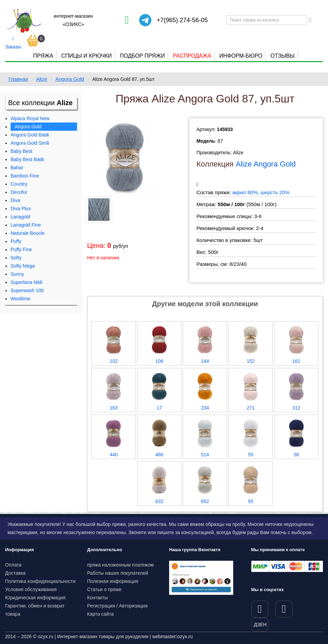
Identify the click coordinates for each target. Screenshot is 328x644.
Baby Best (21, 151)
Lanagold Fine (26, 225)
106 (159, 361)
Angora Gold (70, 79)
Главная (18, 79)
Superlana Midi (26, 282)
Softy (16, 258)
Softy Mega (23, 266)
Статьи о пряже (105, 589)
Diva (15, 200)
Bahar (17, 168)
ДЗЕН (260, 625)
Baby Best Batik (27, 159)
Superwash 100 (27, 290)
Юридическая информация (35, 598)
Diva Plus (21, 209)
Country (19, 184)
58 (296, 455)
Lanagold (20, 217)
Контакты (98, 598)
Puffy (16, 241)
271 (250, 408)
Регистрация (101, 606)
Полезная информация (113, 581)
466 (159, 455)
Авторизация (133, 606)
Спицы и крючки (87, 56)
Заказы (13, 43)
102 (114, 361)
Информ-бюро (241, 56)
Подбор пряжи (142, 56)
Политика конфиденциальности (40, 581)
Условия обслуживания (31, 589)
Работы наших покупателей (118, 573)
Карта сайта (101, 614)
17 (160, 408)
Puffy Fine (21, 249)
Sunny (17, 274)
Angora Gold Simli (30, 143)
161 (296, 361)
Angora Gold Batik (30, 135)
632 (159, 501)
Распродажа (192, 56)
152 (250, 361)
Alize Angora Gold (266, 164)
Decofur (19, 192)
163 (114, 408)
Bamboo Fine (25, 176)
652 (205, 501)
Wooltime (20, 299)
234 (205, 408)
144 (205, 361)
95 (251, 501)
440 (114, 455)
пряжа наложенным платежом (121, 565)
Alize (42, 79)
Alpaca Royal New (30, 118)
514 (205, 455)
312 (296, 408)
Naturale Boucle (28, 233)
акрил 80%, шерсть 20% (261, 192)
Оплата (13, 565)
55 (251, 455)
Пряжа (43, 56)
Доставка (15, 573)
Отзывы (282, 56)
